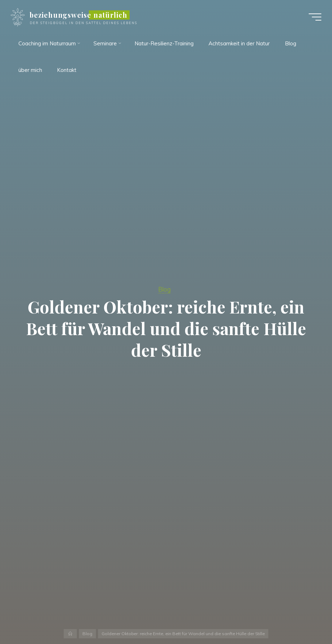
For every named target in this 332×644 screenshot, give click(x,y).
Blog (164, 289)
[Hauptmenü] (315, 17)
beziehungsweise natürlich (79, 15)
